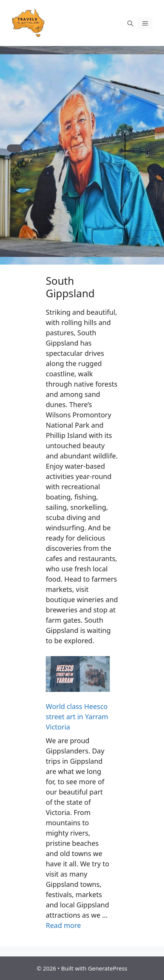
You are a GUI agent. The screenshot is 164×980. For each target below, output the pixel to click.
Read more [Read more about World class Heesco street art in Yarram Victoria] (63, 925)
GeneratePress (108, 968)
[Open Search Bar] (130, 23)
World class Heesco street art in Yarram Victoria (77, 717)
